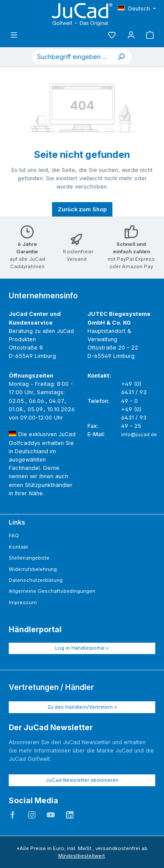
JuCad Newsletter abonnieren (82, 780)
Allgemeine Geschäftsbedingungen (52, 591)
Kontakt (18, 547)
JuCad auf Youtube (51, 815)
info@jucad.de (139, 434)
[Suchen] (121, 57)
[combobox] (72, 57)
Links (17, 522)
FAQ (14, 535)
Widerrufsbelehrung (33, 569)
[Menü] (14, 35)
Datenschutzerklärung (36, 580)
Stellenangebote (29, 558)
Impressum (23, 602)
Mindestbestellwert (82, 856)
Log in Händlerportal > (82, 648)
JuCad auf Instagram (32, 815)
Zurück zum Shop (82, 209)
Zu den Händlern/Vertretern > (82, 707)
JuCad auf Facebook (13, 815)
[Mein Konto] (131, 35)
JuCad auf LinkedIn (70, 815)
